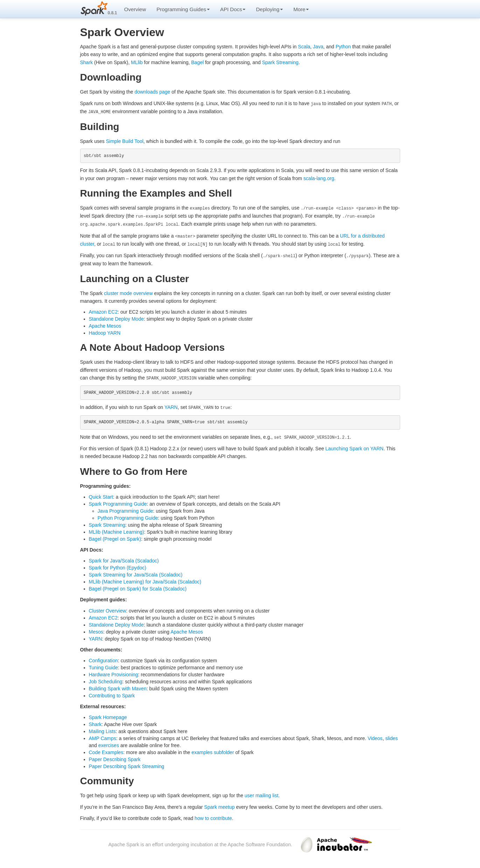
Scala (304, 47)
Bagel (197, 62)
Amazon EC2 (103, 310)
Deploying (269, 9)
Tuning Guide (104, 665)
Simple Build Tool (124, 141)
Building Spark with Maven (118, 686)
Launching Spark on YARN (354, 446)
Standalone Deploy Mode (116, 317)
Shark (87, 62)
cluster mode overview (128, 291)
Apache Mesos (105, 324)
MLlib (137, 62)
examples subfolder (213, 751)
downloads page (152, 92)
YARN (171, 405)
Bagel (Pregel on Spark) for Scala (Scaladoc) (138, 587)
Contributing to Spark (112, 693)
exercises (109, 744)
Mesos (96, 630)
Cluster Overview (108, 609)
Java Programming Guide (126, 509)
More (301, 9)
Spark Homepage (108, 716)
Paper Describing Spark (115, 758)
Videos (375, 737)
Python (343, 47)
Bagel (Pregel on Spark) (115, 537)
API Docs (233, 9)
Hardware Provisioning (114, 672)
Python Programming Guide (128, 516)
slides (391, 737)
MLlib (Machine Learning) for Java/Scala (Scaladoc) (145, 580)
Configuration (103, 658)
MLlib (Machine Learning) (117, 530)
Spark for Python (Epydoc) (118, 566)
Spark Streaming (280, 62)
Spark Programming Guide (118, 502)
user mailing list (262, 794)
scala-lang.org (319, 178)
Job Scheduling (106, 679)
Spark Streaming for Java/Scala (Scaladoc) (136, 573)
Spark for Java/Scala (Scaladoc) (124, 559)
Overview (135, 9)
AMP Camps (103, 737)
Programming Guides (183, 9)
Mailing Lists (102, 730)
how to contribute (213, 816)
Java (318, 47)
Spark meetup (219, 805)
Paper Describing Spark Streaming (127, 765)
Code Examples (106, 751)
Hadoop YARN (105, 331)
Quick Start (101, 495)
